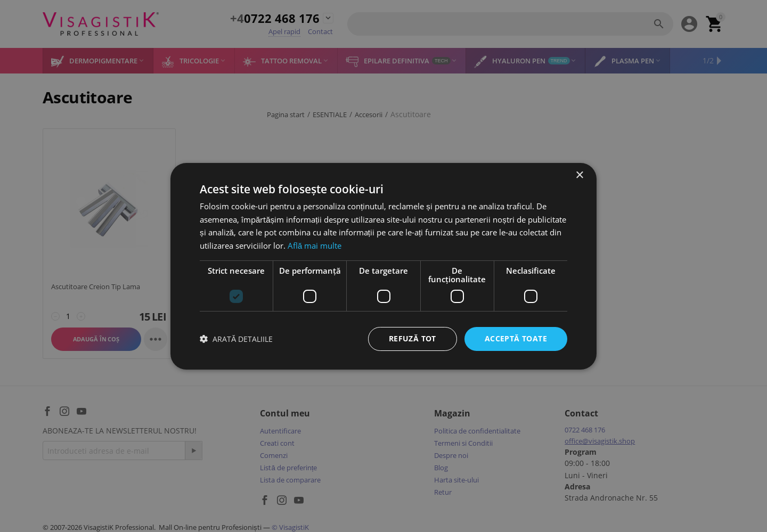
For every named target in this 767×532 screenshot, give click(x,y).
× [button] (579, 175)
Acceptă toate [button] (516, 338)
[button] (236, 339)
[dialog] (383, 266)
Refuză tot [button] (413, 338)
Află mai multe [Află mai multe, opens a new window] (315, 245)
